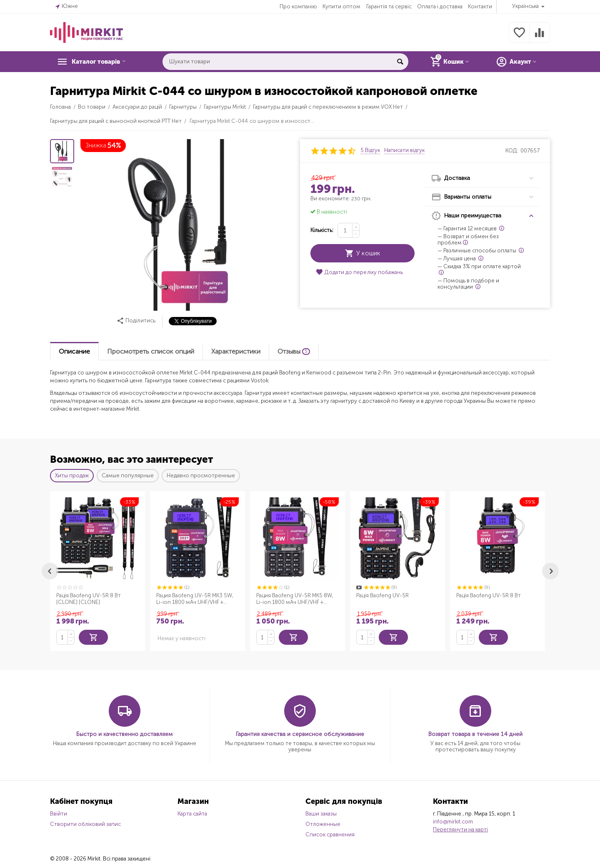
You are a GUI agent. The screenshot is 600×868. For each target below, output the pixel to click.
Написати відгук (404, 150)
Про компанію (298, 6)
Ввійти (59, 813)
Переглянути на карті (460, 829)
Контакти (480, 6)
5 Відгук (370, 150)
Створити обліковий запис (85, 823)
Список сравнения (330, 834)
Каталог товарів (101, 62)
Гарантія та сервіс (389, 6)
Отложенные (323, 823)
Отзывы (294, 351)
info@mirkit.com (453, 821)
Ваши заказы (321, 813)
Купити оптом (341, 6)
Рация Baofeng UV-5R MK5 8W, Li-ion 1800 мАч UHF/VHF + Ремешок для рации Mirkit (295, 599)
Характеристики (236, 351)
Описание (74, 351)
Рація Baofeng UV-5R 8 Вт (489, 595)
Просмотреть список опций (151, 351)
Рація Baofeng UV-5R (382, 595)
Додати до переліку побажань (359, 272)
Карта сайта (192, 813)
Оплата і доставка (440, 6)
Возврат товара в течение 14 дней (475, 733)
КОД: (512, 151)
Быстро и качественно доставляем (124, 733)
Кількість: (322, 230)
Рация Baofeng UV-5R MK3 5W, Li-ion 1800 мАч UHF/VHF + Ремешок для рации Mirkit (195, 599)
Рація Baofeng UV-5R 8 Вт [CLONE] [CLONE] (89, 599)
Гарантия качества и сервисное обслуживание (300, 733)
